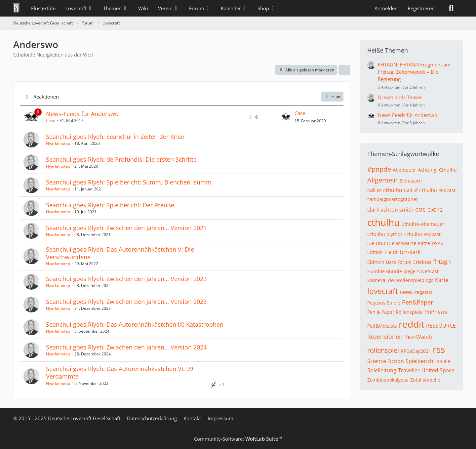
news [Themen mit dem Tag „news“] (406, 292)
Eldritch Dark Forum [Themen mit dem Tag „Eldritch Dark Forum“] (389, 262)
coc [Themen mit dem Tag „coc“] (420, 209)
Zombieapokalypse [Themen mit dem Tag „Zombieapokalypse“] (388, 380)
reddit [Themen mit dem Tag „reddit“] (412, 324)
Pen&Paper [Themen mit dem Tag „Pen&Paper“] (417, 302)
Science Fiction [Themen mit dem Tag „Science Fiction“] (386, 361)
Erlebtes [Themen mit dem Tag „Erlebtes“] (422, 262)
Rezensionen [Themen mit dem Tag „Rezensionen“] (385, 337)
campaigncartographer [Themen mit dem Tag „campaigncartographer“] (393, 199)
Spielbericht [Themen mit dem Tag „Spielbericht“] (420, 361)
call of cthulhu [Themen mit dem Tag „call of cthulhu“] (385, 190)
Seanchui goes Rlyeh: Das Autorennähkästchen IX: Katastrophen (135, 324)
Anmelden (386, 8)
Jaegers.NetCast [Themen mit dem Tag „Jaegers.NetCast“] (421, 271)
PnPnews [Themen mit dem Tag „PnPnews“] (436, 312)
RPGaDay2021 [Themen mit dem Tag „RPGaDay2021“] (416, 351)
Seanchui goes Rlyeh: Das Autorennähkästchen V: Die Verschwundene (120, 253)
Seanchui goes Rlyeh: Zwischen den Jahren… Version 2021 (126, 228)
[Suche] (451, 8)
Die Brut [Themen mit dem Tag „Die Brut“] (376, 243)
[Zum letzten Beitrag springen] (286, 117)
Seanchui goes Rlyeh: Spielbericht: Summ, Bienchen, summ (129, 182)
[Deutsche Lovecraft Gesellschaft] (16, 8)
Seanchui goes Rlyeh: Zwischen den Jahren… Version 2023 (126, 302)
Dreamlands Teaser (400, 97)
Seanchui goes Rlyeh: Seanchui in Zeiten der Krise (115, 137)
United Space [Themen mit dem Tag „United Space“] (438, 370)
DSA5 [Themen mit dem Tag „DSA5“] (437, 243)
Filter (332, 96)
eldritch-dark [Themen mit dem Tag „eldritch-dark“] (404, 252)
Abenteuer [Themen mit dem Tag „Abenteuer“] (404, 170)
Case (51, 121)
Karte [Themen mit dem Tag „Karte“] (442, 280)
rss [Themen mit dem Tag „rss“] (439, 349)
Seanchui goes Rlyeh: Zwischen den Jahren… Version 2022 (126, 279)
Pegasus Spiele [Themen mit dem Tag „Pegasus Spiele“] (384, 303)
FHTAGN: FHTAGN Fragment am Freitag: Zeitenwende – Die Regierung (414, 72)
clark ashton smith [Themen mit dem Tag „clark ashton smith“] (390, 210)
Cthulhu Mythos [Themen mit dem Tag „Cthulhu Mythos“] (385, 234)
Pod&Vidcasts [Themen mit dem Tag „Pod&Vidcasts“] (382, 326)
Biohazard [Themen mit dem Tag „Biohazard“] (411, 181)
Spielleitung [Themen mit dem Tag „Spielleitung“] (382, 370)
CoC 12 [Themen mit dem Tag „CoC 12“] (435, 210)
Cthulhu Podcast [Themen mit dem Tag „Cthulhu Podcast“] (422, 234)
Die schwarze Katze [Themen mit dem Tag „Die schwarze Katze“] (409, 243)
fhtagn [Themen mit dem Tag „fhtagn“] (442, 262)
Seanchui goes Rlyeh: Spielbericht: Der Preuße (110, 205)
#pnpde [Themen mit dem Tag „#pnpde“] (379, 169)
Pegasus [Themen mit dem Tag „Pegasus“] (423, 292)
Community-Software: (238, 439)
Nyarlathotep (58, 143)
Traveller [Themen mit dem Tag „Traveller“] (409, 370)
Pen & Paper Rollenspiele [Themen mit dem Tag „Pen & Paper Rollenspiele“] (395, 312)
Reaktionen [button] (46, 97)
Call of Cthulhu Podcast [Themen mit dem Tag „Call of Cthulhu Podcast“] (430, 190)
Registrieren (421, 8)
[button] (344, 70)
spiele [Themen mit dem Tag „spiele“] (444, 361)
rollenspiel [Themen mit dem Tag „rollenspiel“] (383, 350)
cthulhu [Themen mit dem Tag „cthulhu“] (383, 222)
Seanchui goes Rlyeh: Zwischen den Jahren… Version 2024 (126, 347)
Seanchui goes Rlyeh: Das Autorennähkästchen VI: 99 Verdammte (119, 372)
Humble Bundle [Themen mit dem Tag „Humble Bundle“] (385, 271)
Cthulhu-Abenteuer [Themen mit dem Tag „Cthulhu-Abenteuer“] (423, 224)
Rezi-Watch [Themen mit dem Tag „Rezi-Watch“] (418, 337)
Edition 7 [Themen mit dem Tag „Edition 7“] (377, 252)
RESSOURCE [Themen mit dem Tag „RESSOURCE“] (441, 326)
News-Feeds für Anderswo (82, 114)
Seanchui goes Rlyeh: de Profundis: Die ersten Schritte (121, 159)
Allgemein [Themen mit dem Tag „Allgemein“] (382, 180)
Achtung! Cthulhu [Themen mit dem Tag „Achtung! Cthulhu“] (437, 170)
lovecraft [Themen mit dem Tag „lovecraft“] (383, 291)
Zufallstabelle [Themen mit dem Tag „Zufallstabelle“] (425, 380)
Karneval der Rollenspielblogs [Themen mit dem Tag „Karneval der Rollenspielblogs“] (400, 280)
